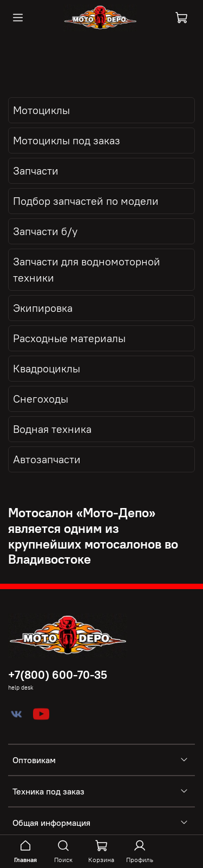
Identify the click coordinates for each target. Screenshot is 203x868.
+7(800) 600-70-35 (58, 675)
